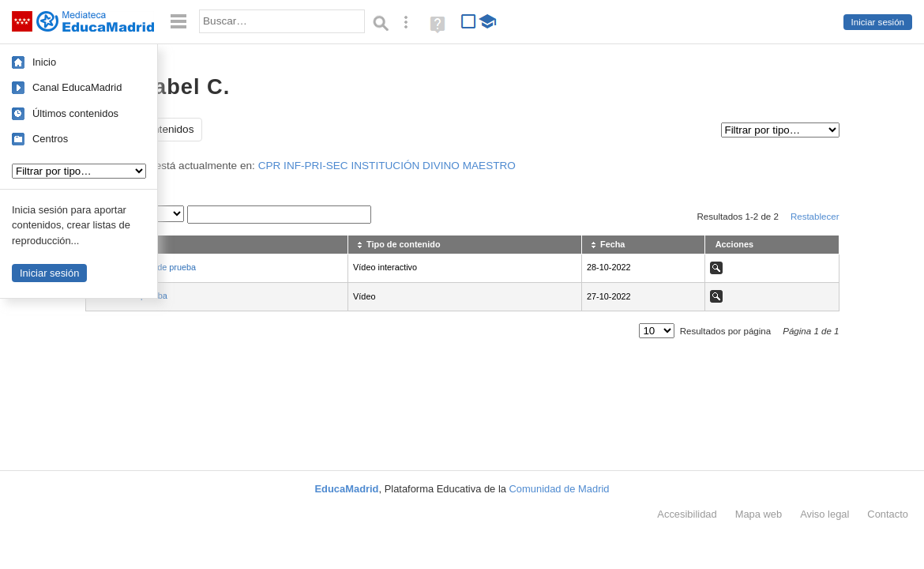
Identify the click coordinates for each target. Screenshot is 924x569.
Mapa (759, 514)
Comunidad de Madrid (560, 489)
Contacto (888, 514)
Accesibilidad (687, 514)
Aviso (824, 514)
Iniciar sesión (878, 22)
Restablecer (815, 217)
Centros (50, 139)
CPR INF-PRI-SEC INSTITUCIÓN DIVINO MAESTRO (387, 166)
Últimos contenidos (75, 113)
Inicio (44, 62)
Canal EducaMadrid (77, 87)
